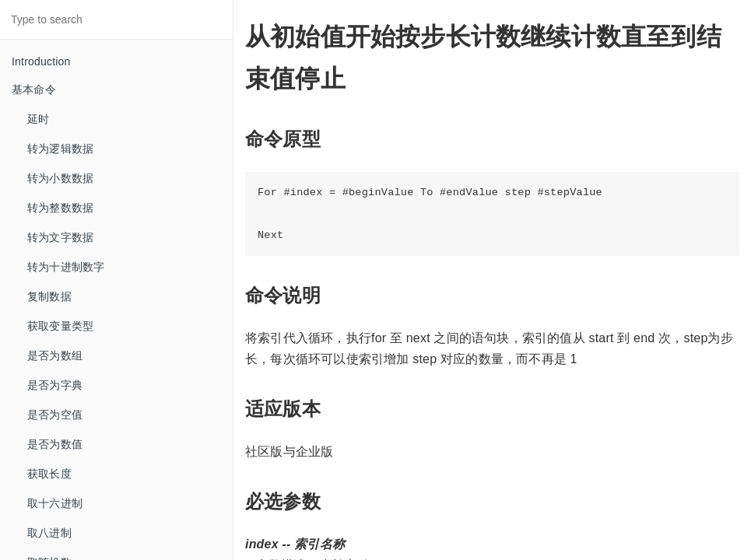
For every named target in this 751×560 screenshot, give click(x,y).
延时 (38, 119)
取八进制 (49, 533)
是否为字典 (55, 385)
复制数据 (49, 296)
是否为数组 (55, 355)
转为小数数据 (60, 178)
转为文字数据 (60, 237)
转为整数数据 (60, 208)
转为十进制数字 (66, 267)
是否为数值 (55, 444)
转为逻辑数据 (60, 149)
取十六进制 (55, 503)
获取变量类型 (60, 326)
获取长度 (49, 474)
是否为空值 (55, 415)
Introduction (41, 61)
